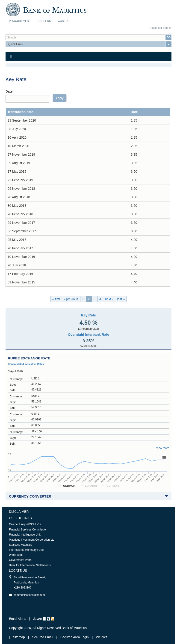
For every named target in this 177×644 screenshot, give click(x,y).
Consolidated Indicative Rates (26, 364)
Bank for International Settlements (30, 565)
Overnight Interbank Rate (88, 334)
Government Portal (21, 560)
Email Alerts (18, 619)
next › (109, 299)
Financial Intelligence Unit (25, 535)
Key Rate (88, 315)
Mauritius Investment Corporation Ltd (32, 540)
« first (56, 299)
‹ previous (71, 299)
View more (163, 448)
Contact (64, 21)
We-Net (101, 637)
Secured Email (43, 637)
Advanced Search (161, 28)
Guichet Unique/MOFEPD (25, 524)
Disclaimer (19, 512)
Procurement (20, 21)
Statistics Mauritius (21, 545)
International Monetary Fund (26, 550)
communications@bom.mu (30, 595)
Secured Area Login (75, 637)
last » (121, 299)
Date (9, 91)
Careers (44, 21)
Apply (60, 98)
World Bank (16, 555)
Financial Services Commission (28, 530)
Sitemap (19, 637)
